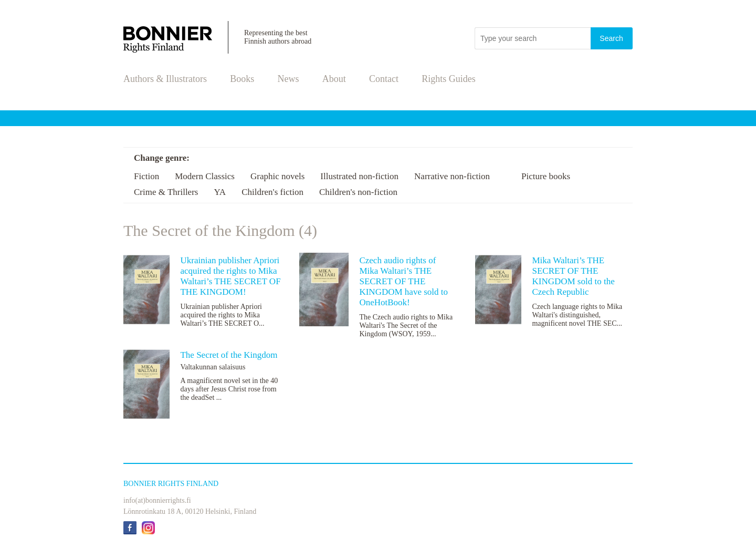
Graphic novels (277, 176)
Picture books (546, 176)
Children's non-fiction (358, 192)
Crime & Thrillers (166, 192)
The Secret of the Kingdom (229, 355)
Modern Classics (205, 176)
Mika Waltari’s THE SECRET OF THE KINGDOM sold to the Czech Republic (573, 276)
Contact (384, 79)
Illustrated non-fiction (359, 176)
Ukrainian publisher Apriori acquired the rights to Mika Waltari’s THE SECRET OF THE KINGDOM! (230, 276)
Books (242, 79)
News (288, 79)
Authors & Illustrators (165, 79)
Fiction (146, 176)
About (334, 79)
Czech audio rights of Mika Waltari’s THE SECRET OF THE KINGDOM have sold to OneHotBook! (403, 281)
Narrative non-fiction (452, 176)
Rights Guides (449, 79)
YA (220, 192)
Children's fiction (272, 192)
